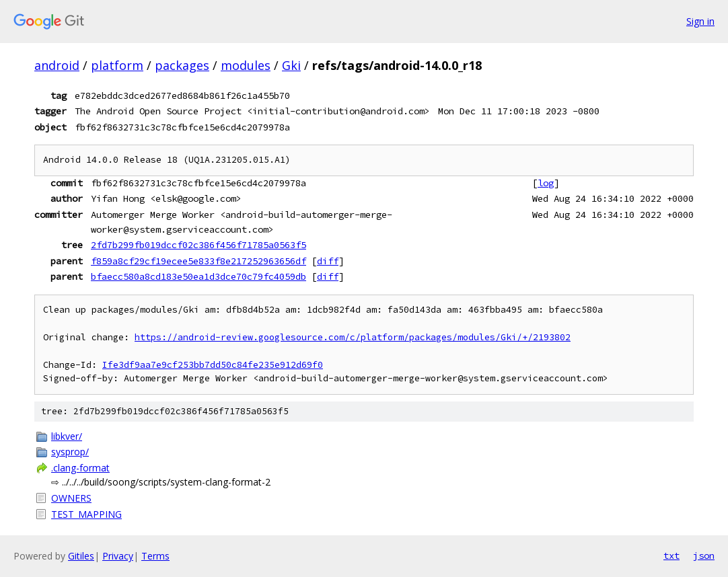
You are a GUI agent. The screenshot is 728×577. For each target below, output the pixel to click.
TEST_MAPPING (86, 514)
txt (671, 555)
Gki (291, 65)
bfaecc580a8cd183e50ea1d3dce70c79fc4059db (198, 276)
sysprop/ (70, 452)
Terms (155, 556)
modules (246, 65)
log (546, 183)
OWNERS (71, 498)
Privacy (118, 556)
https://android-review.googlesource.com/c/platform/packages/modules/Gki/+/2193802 (353, 337)
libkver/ (67, 436)
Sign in (700, 21)
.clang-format (80, 468)
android (57, 65)
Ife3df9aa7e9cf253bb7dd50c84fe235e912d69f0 (213, 365)
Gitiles (81, 556)
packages (182, 65)
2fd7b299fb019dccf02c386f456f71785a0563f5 (198, 245)
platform (117, 65)
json (704, 555)
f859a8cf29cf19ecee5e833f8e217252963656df (198, 261)
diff (328, 261)
